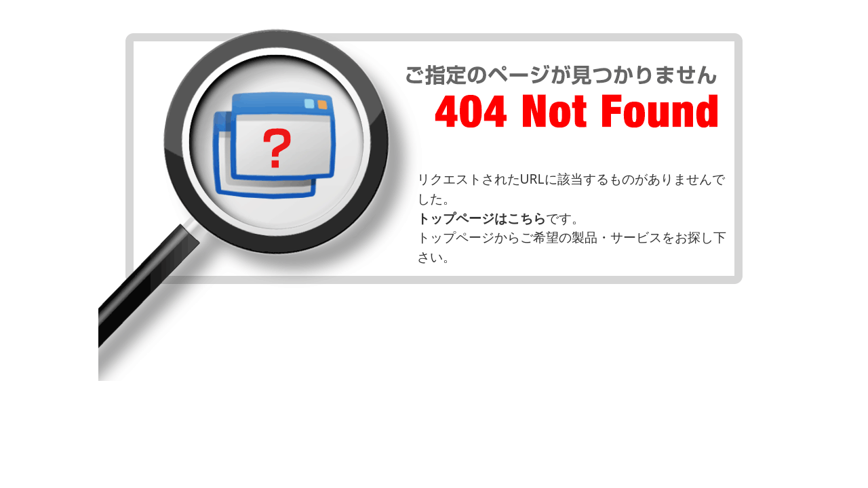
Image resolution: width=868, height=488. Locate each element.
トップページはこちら (481, 218)
